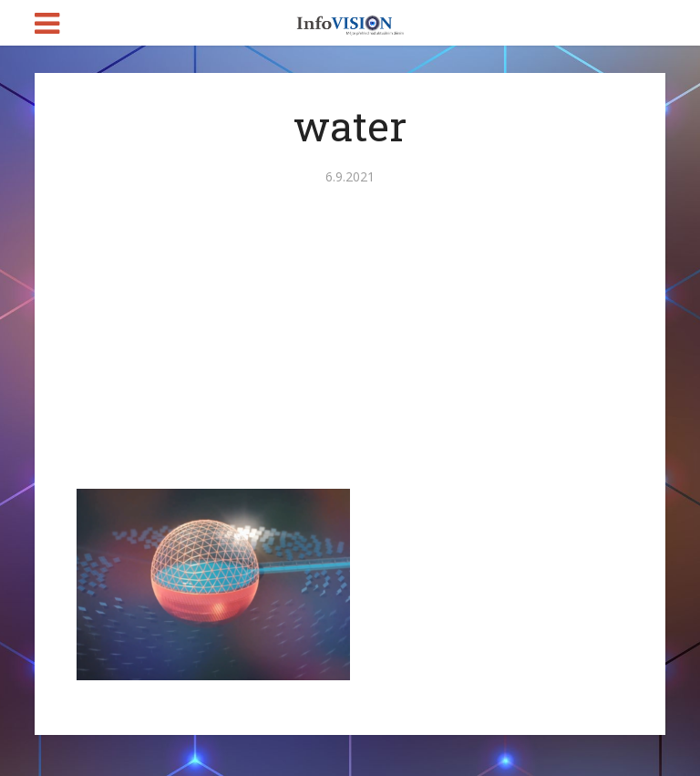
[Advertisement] (350, 352)
